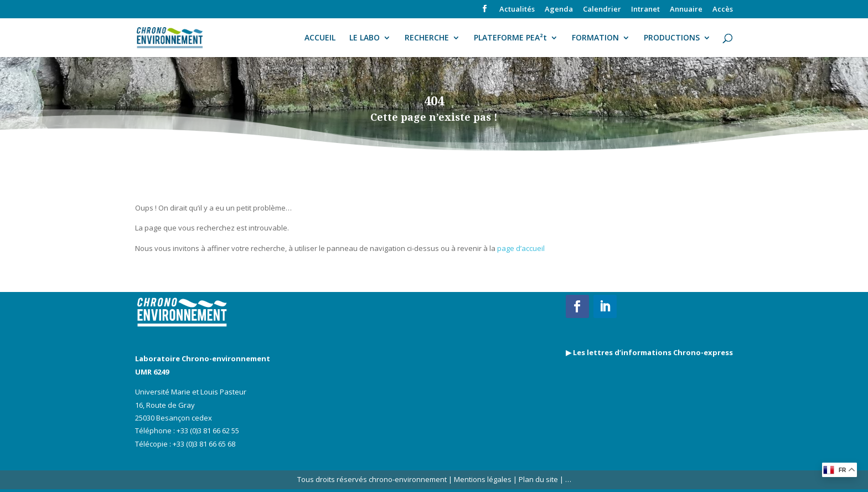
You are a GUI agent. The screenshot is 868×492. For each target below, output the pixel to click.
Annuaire (686, 10)
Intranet (645, 10)
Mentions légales (483, 479)
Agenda (559, 10)
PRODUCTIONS (672, 38)
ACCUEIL (320, 38)
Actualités (517, 10)
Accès (723, 10)
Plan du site (538, 479)
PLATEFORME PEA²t (510, 38)
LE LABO (365, 38)
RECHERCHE (427, 38)
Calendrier (602, 10)
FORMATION (595, 38)
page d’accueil (521, 248)
